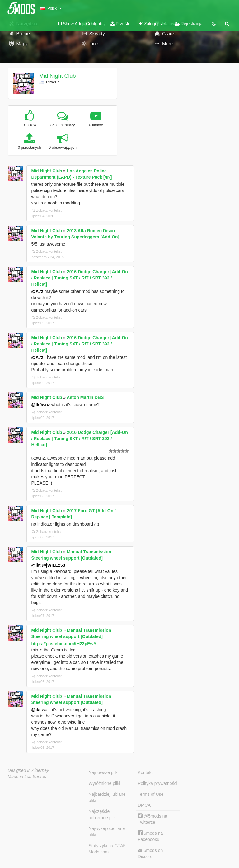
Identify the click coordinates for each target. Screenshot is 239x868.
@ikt (36, 565)
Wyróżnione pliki (105, 783)
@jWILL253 (53, 565)
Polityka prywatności (158, 783)
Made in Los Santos (27, 777)
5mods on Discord (150, 853)
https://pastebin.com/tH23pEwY (64, 644)
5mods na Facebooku (150, 836)
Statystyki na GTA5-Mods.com (108, 849)
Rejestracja (189, 24)
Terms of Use (151, 794)
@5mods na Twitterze (153, 819)
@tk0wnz (41, 405)
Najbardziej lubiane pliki (107, 797)
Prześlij (120, 24)
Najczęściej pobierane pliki (103, 814)
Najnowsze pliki (104, 772)
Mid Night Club (57, 76)
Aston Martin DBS (85, 397)
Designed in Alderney (28, 770)
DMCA (144, 805)
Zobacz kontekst (47, 210)
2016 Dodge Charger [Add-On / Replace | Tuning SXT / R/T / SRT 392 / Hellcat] (80, 278)
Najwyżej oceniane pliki (107, 832)
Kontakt (145, 772)
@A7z (37, 291)
